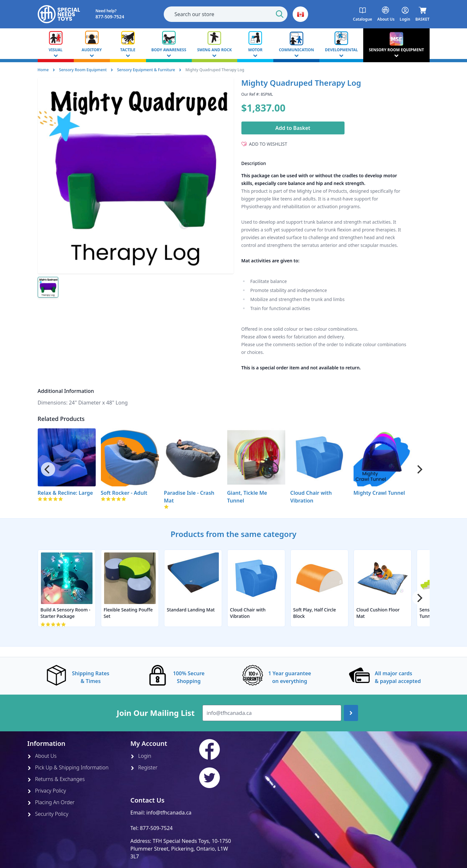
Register (144, 767)
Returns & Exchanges (56, 779)
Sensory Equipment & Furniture (146, 70)
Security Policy (48, 814)
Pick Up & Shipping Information (68, 767)
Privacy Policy (47, 791)
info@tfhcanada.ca (169, 813)
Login (141, 756)
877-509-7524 (156, 828)
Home (43, 70)
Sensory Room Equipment (83, 70)
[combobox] (226, 14)
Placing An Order (51, 802)
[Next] (419, 469)
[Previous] (48, 469)
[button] (300, 14)
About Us (42, 756)
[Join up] (351, 713)
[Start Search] (280, 14)
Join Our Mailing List (156, 713)
